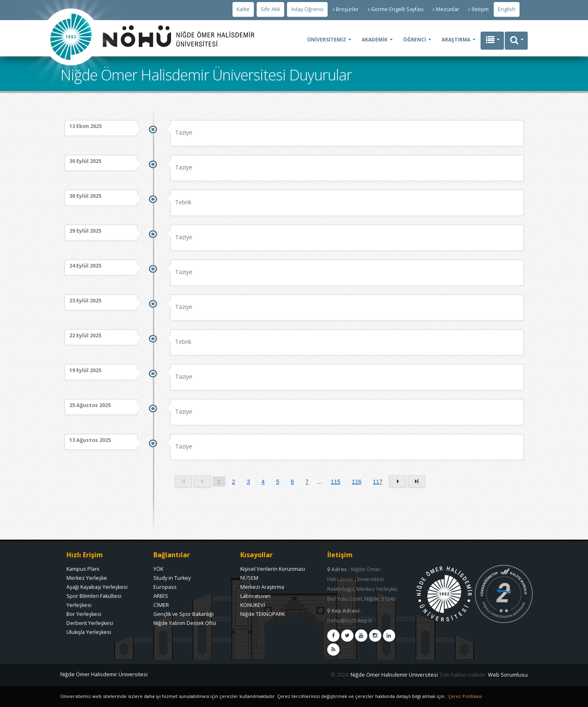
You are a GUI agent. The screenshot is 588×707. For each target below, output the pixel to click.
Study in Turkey (172, 578)
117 (377, 482)
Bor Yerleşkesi (84, 614)
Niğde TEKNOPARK (263, 614)
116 (357, 482)
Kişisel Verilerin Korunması (273, 569)
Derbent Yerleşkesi (90, 623)
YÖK (158, 569)
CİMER (161, 605)
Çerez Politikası (465, 696)
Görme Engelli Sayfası (396, 9)
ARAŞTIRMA (456, 40)
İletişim (479, 9)
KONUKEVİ (253, 605)
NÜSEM (249, 578)
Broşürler (346, 9)
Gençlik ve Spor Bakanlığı (183, 614)
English (507, 9)
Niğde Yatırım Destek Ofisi (185, 623)
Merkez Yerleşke (87, 578)
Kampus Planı (83, 569)
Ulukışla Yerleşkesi (89, 632)
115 (336, 482)
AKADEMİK (375, 40)
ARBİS (161, 596)
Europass (165, 587)
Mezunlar (446, 9)
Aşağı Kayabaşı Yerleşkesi (97, 587)
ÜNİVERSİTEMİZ (327, 40)
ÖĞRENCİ (415, 40)
